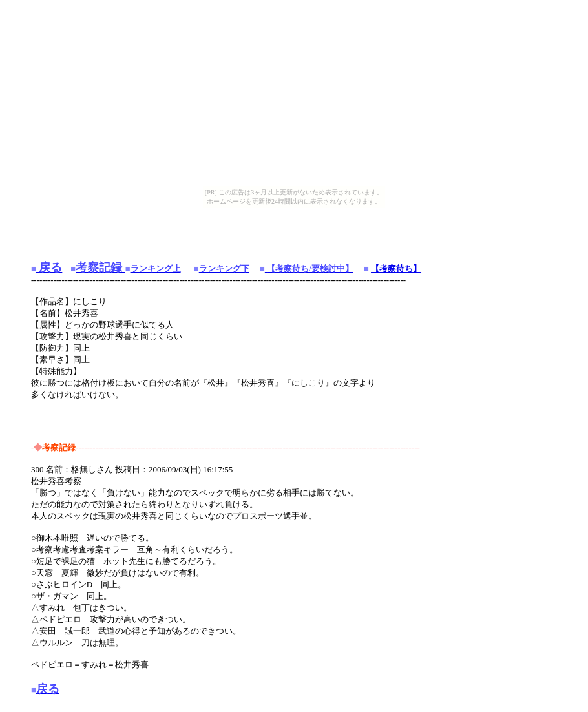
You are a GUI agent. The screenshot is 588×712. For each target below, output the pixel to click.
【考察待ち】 (396, 268)
